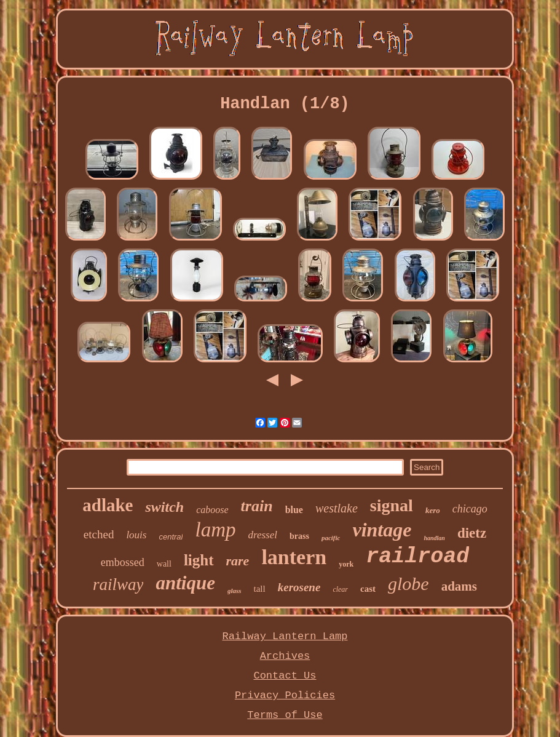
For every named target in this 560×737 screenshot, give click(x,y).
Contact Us (285, 676)
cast (368, 589)
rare (238, 561)
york (346, 564)
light (199, 560)
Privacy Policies (285, 695)
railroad (417, 557)
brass (299, 536)
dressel (262, 535)
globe (408, 584)
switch (164, 507)
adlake (108, 505)
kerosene (299, 587)
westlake (337, 508)
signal (392, 505)
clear (340, 589)
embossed (123, 562)
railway (118, 584)
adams (459, 586)
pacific (331, 538)
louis (136, 535)
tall (260, 589)
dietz (472, 533)
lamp (215, 530)
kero (433, 510)
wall (164, 564)
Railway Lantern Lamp (285, 636)
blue (294, 510)
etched (99, 534)
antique (185, 583)
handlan (434, 538)
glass (235, 591)
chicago (470, 509)
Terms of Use (285, 715)
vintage (382, 530)
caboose (212, 510)
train (257, 506)
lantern (294, 557)
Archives (285, 656)
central (171, 537)
